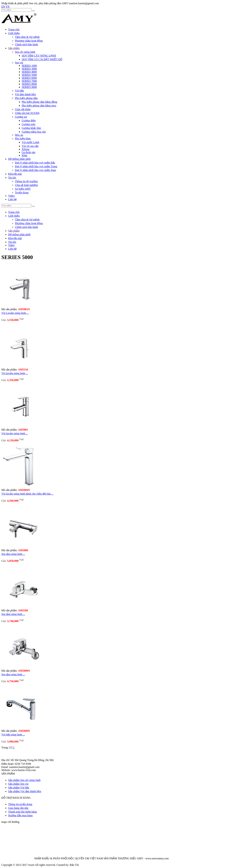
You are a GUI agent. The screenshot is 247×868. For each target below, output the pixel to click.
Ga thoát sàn (28, 152)
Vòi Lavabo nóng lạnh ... (15, 313)
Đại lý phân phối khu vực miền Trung (36, 166)
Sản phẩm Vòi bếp (19, 788)
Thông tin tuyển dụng (20, 804)
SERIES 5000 (29, 75)
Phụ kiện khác (23, 139)
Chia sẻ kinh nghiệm (26, 185)
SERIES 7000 (29, 81)
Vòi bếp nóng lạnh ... (13, 735)
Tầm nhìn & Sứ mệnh (27, 37)
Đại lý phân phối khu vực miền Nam (35, 170)
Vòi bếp (19, 91)
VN (8, 7)
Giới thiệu (14, 33)
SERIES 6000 (29, 78)
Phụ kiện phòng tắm (26, 98)
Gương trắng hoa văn (34, 132)
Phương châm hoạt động (29, 41)
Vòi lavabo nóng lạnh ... (15, 373)
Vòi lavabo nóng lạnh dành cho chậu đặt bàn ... (27, 494)
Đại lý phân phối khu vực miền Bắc (35, 163)
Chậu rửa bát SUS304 (27, 113)
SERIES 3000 (29, 69)
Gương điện (29, 121)
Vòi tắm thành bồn (25, 94)
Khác (25, 155)
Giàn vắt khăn (23, 109)
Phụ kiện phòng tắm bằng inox (39, 106)
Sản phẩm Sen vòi (18, 784)
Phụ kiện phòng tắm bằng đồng (39, 102)
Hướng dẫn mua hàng (20, 815)
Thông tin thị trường (26, 181)
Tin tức (12, 178)
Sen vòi (19, 63)
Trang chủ (14, 29)
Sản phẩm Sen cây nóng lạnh (24, 780)
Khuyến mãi (15, 174)
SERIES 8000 (29, 84)
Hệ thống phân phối (19, 159)
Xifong (26, 149)
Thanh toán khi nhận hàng (22, 812)
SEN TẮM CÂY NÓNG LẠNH (39, 56)
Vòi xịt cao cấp (30, 146)
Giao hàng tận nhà (18, 808)
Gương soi (21, 117)
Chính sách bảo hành (26, 44)
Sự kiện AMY (23, 189)
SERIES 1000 (29, 66)
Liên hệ (12, 199)
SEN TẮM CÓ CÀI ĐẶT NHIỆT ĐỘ (42, 59)
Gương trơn (28, 124)
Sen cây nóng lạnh (25, 52)
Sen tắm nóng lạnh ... (13, 554)
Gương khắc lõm (31, 128)
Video (11, 196)
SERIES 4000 (29, 72)
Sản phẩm (14, 48)
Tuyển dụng (22, 193)
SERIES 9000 (29, 87)
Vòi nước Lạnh (30, 142)
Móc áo (19, 135)
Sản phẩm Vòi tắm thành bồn (25, 791)
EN (3, 7)
